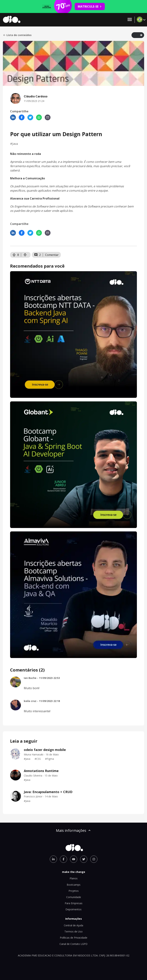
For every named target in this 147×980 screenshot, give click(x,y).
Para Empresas (74, 903)
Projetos (74, 891)
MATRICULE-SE (90, 6)
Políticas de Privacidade (74, 938)
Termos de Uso (73, 931)
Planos (74, 878)
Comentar (52, 255)
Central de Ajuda (73, 925)
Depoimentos (73, 909)
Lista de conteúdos (17, 35)
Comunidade (74, 897)
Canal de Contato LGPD (73, 944)
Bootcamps (74, 885)
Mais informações (74, 830)
